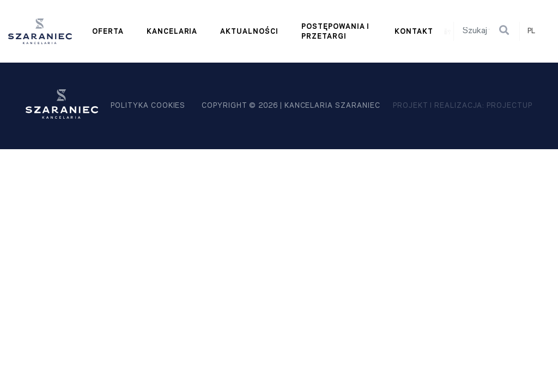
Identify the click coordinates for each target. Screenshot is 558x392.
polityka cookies (148, 106)
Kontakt (414, 32)
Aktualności (249, 32)
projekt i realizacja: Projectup (463, 106)
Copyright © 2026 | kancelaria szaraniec (291, 106)
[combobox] (536, 31)
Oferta (108, 32)
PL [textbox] (531, 31)
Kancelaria (172, 32)
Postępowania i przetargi (335, 32)
